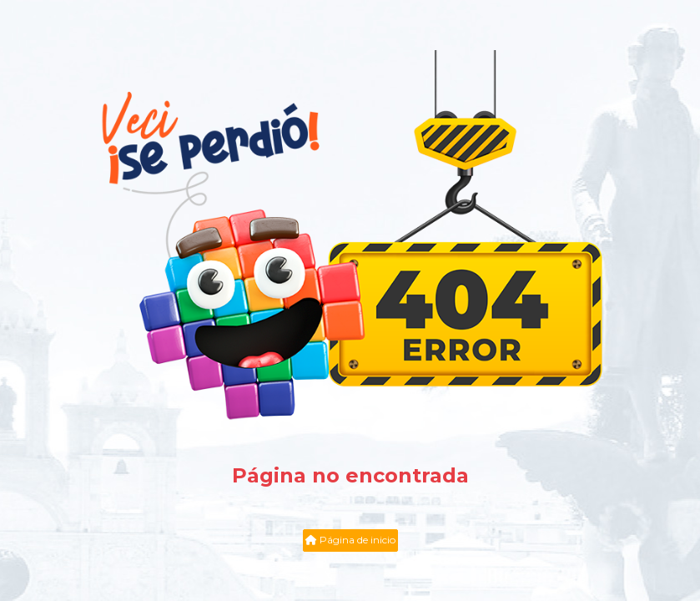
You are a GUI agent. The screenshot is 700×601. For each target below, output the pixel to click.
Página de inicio (350, 540)
